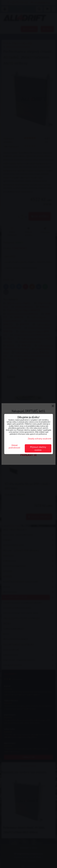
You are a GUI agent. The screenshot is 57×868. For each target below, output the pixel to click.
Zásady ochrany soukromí (40, 439)
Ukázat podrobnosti (14, 446)
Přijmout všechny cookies (38, 448)
